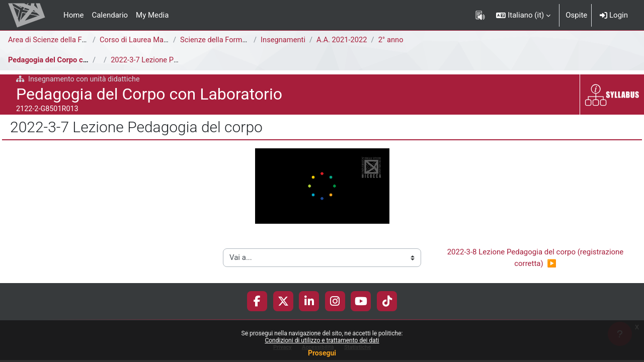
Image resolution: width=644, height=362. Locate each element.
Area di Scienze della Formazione (64, 40)
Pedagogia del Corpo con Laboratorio (71, 60)
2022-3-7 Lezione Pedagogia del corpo (175, 60)
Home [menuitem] (73, 15)
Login (614, 15)
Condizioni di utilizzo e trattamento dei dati (322, 340)
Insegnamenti (284, 40)
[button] (523, 15)
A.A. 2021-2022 (343, 40)
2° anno (393, 40)
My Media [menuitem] (152, 15)
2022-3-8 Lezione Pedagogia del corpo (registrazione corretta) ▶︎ (536, 258)
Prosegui (322, 353)
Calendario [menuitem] (110, 15)
